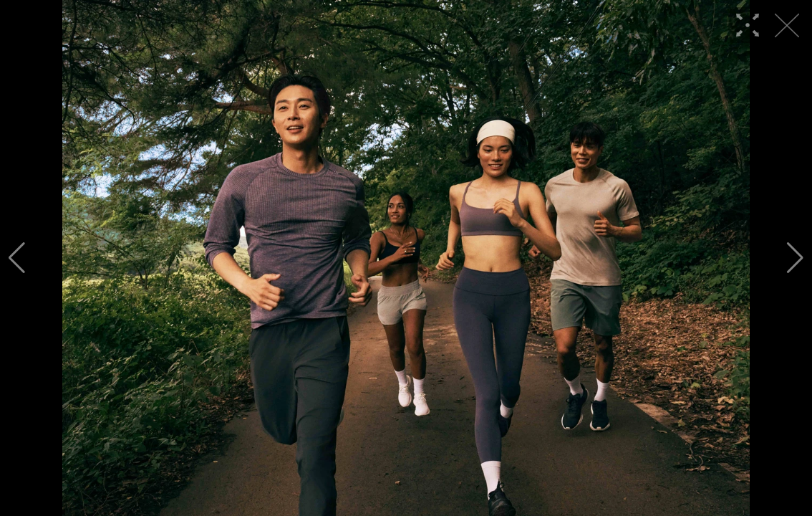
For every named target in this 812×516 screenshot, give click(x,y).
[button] (17, 258)
